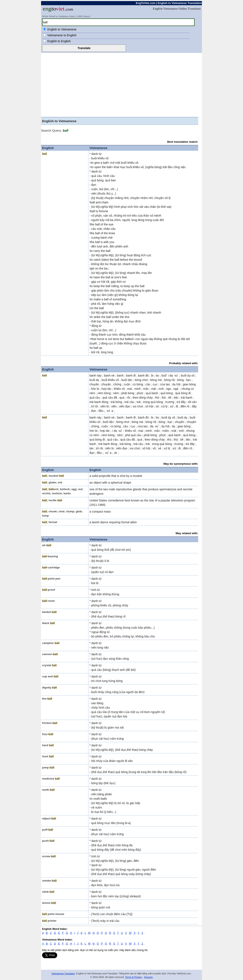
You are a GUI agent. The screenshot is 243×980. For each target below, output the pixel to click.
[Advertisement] (121, 84)
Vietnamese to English (62, 35)
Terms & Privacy (134, 977)
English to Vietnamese (62, 29)
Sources (148, 977)
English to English (59, 41)
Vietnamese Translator (63, 973)
